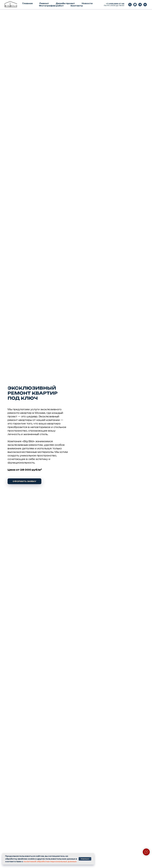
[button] (24, 481)
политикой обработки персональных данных (50, 862)
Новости (87, 3)
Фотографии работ (51, 6)
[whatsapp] (135, 5)
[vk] (145, 5)
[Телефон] (130, 5)
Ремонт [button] (44, 3)
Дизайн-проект (65, 3)
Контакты (77, 6)
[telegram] (140, 5)
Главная (27, 3)
